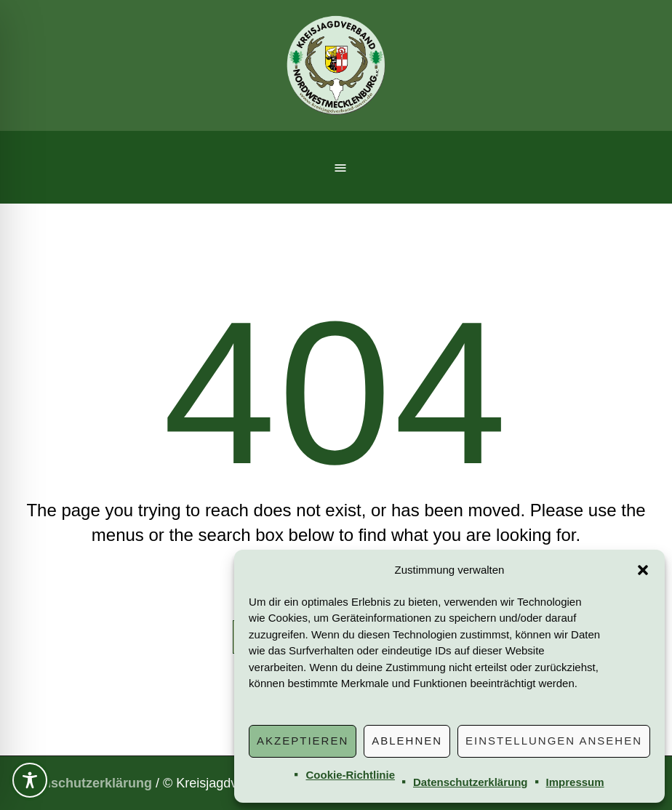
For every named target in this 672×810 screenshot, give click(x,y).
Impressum (575, 782)
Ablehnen (407, 741)
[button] (643, 570)
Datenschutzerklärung (471, 782)
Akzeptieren (303, 741)
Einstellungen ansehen (554, 741)
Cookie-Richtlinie (350, 775)
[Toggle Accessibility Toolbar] (30, 780)
